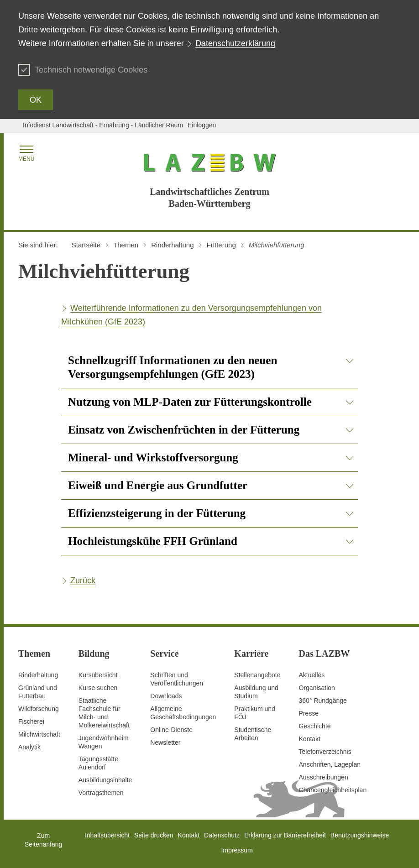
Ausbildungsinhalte (105, 780)
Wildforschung (39, 709)
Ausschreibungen (324, 777)
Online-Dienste (171, 730)
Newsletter (165, 743)
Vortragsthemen (101, 793)
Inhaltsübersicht (107, 835)
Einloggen (202, 125)
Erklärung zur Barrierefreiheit (285, 835)
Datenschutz (222, 835)
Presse (309, 713)
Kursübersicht (98, 675)
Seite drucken (154, 835)
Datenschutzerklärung (235, 43)
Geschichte (315, 726)
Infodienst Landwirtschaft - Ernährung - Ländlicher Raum (103, 125)
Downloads (166, 696)
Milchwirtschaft (39, 734)
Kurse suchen (98, 688)
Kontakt (310, 739)
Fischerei (31, 722)
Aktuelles (312, 675)
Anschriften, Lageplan (330, 764)
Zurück (83, 580)
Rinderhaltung (38, 675)
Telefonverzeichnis (325, 752)
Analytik (29, 747)
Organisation (317, 688)
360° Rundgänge (323, 701)
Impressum (237, 850)
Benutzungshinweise (360, 835)
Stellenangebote (257, 675)
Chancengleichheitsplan (333, 790)
